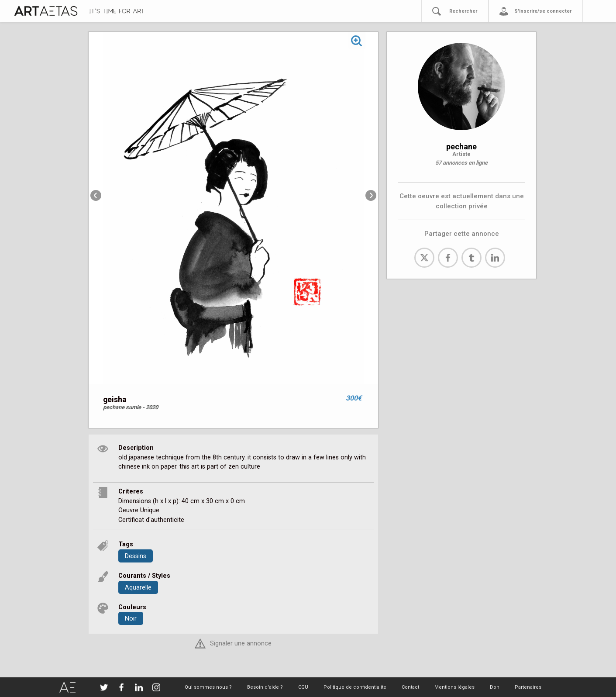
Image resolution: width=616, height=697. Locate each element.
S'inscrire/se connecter (543, 11)
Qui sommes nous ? (208, 687)
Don (495, 687)
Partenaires (528, 687)
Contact (410, 687)
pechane (461, 147)
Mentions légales (454, 687)
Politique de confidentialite (355, 687)
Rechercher (463, 11)
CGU (303, 687)
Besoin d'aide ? (265, 687)
